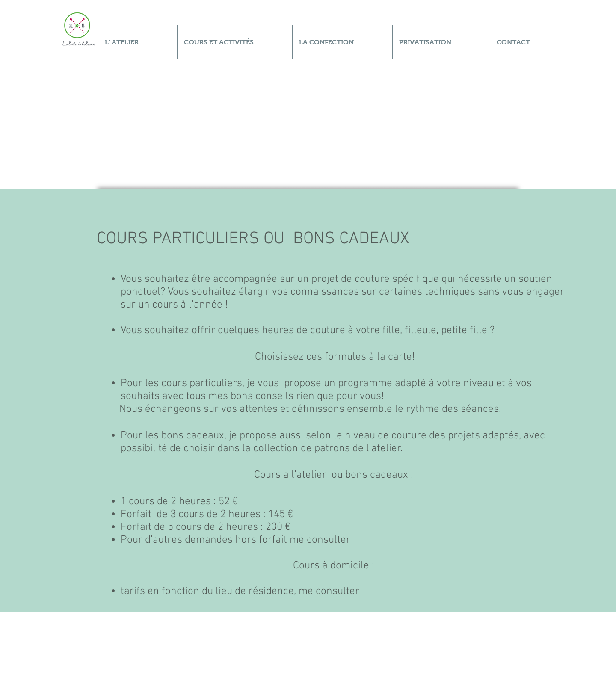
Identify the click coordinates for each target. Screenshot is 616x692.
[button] (235, 42)
